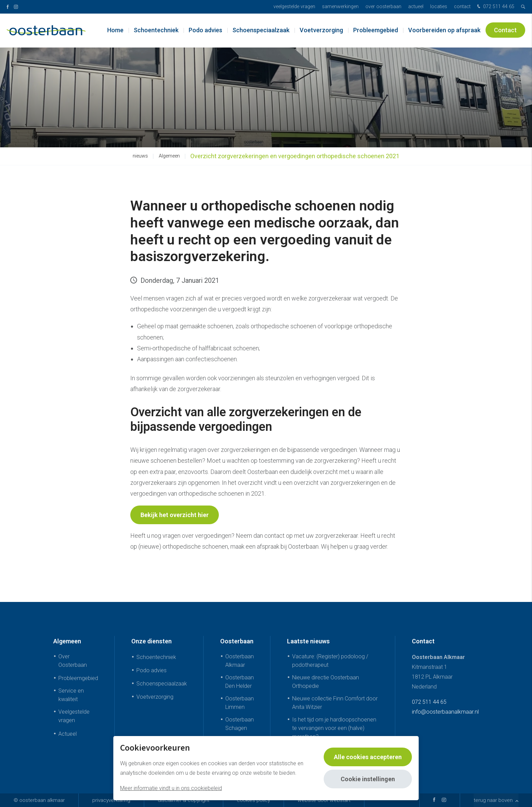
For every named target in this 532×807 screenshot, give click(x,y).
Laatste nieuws (308, 641)
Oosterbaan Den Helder (240, 682)
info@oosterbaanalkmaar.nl (445, 712)
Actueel (416, 7)
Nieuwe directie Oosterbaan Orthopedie (326, 682)
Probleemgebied (376, 30)
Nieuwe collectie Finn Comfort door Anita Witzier (335, 703)
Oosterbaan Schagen (240, 724)
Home (115, 30)
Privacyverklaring (111, 800)
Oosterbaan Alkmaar (240, 661)
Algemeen (169, 156)
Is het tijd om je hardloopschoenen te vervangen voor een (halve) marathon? (334, 728)
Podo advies (205, 30)
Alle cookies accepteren (368, 757)
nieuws (140, 156)
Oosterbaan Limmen (240, 703)
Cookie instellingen (368, 779)
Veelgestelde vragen (294, 7)
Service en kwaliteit (71, 695)
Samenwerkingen (340, 7)
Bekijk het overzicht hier (175, 515)
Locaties (439, 7)
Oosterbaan (237, 641)
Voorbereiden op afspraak (444, 30)
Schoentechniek (156, 30)
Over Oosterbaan (383, 7)
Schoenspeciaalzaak (261, 30)
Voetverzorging (321, 30)
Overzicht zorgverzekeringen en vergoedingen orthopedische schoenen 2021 (295, 156)
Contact (462, 7)
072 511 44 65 (495, 7)
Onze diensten (151, 641)
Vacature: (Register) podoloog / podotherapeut (330, 661)
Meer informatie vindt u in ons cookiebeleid (171, 788)
